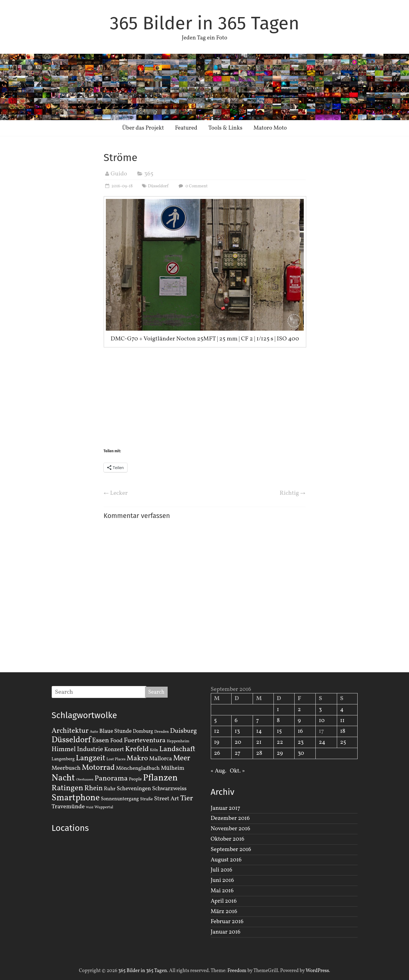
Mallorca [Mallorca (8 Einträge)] (160, 759)
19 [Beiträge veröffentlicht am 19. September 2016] (217, 742)
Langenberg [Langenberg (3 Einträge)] (63, 759)
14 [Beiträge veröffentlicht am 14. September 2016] (259, 731)
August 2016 (226, 860)
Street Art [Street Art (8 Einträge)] (167, 799)
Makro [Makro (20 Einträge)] (137, 758)
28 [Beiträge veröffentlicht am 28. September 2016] (259, 753)
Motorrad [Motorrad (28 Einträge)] (98, 768)
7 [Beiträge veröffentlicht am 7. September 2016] (257, 721)
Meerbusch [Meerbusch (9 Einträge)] (66, 768)
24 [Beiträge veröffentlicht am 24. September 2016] (322, 742)
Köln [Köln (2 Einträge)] (154, 750)
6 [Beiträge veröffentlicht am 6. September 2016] (236, 721)
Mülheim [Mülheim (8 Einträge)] (173, 768)
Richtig (293, 493)
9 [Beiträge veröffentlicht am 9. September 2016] (299, 721)
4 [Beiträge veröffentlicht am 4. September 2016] (342, 710)
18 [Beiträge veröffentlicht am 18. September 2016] (343, 731)
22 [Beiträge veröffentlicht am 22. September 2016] (280, 742)
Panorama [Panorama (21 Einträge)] (111, 779)
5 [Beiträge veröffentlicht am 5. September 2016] (216, 721)
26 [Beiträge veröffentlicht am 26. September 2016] (217, 753)
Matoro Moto (270, 128)
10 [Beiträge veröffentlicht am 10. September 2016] (322, 721)
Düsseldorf (158, 186)
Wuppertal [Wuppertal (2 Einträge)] (104, 807)
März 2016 (224, 912)
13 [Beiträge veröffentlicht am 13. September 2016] (237, 731)
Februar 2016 (227, 922)
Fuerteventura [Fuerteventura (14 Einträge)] (145, 741)
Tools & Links (225, 128)
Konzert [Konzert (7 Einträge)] (114, 750)
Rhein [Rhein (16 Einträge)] (94, 788)
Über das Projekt (143, 128)
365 (149, 174)
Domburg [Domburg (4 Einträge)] (143, 732)
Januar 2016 (226, 932)
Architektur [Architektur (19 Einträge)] (70, 731)
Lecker (116, 493)
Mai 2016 (222, 891)
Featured (186, 128)
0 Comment (192, 186)
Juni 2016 (222, 880)
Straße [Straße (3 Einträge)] (147, 799)
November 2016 (231, 829)
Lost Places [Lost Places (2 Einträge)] (116, 759)
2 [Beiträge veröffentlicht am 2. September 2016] (299, 710)
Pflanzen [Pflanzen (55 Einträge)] (160, 778)
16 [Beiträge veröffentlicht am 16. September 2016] (300, 731)
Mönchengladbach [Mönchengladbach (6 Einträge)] (138, 768)
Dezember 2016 (230, 818)
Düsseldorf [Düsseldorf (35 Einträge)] (71, 740)
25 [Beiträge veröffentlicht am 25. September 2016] (343, 742)
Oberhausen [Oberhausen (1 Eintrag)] (85, 780)
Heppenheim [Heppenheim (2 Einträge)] (178, 741)
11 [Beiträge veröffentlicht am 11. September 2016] (342, 721)
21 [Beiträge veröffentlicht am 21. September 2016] (259, 742)
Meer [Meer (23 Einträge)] (182, 758)
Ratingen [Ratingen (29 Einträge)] (67, 788)
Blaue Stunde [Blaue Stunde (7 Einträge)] (116, 731)
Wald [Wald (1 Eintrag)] (90, 807)
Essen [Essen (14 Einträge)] (101, 741)
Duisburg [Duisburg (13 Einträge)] (184, 731)
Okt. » (237, 771)
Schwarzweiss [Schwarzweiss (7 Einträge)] (169, 789)
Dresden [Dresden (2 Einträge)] (162, 732)
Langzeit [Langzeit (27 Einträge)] (91, 758)
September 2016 (231, 850)
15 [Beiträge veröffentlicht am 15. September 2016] (279, 731)
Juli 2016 (222, 870)
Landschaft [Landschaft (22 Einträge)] (177, 749)
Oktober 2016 (228, 839)
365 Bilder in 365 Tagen (205, 23)
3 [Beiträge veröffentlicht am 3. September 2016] (320, 710)
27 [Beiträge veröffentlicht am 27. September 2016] (238, 753)
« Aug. (219, 771)
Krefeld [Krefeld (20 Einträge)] (137, 749)
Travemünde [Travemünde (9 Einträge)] (68, 807)
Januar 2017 (226, 808)
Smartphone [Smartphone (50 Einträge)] (76, 798)
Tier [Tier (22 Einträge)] (187, 798)
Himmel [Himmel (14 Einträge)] (64, 749)
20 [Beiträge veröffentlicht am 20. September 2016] (238, 742)
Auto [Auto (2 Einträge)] (94, 732)
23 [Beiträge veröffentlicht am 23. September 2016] (301, 742)
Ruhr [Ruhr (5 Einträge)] (110, 789)
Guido (119, 174)
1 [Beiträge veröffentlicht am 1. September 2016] (278, 710)
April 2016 (224, 901)
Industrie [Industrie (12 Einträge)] (90, 749)
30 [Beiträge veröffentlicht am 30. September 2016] (301, 753)
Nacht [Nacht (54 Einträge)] (63, 778)
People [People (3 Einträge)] (135, 779)
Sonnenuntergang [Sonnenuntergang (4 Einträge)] (120, 799)
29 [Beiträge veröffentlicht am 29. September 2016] (280, 753)
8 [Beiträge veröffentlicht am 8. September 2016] (278, 721)
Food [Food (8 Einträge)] (116, 741)
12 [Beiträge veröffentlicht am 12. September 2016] (217, 731)
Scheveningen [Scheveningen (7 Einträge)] (134, 789)
